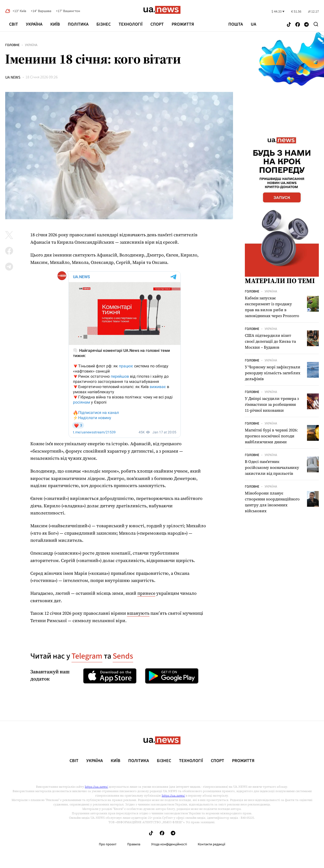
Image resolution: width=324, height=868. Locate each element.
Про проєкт (108, 844)
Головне (12, 45)
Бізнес (104, 24)
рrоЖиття (183, 24)
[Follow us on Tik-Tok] (289, 25)
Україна (34, 24)
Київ (55, 24)
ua (253, 24)
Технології (131, 24)
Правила (134, 844)
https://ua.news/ (96, 787)
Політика (78, 24)
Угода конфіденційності (169, 844)
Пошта (236, 24)
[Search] (316, 24)
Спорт (157, 24)
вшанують (138, 613)
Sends (123, 656)
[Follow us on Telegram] (306, 25)
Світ (14, 24)
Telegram (87, 656)
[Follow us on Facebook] (298, 25)
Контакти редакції (212, 844)
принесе (146, 593)
